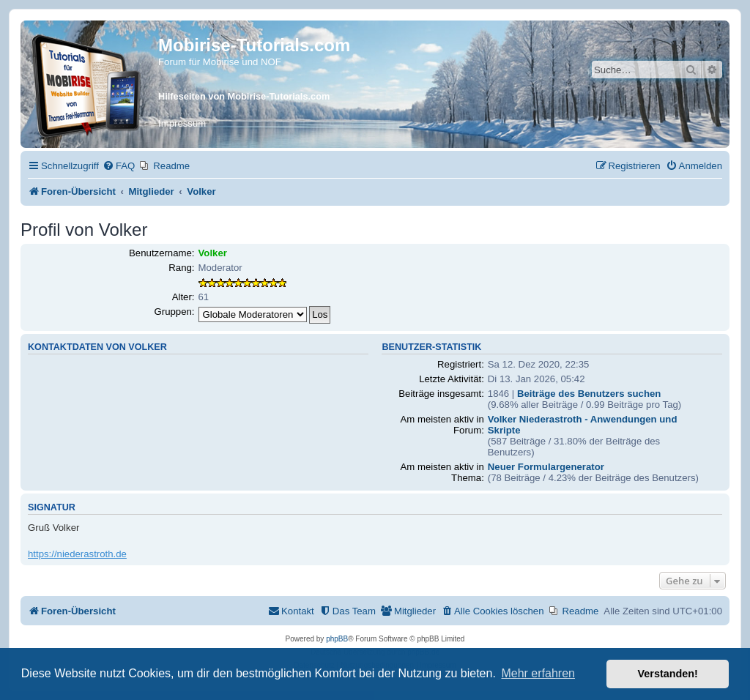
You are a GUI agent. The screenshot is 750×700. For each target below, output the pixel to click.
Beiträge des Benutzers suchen (589, 394)
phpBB (337, 639)
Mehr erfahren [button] (538, 673)
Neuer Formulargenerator (546, 467)
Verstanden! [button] (668, 674)
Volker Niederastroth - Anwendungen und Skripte (583, 425)
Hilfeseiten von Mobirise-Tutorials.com (244, 96)
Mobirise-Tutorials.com (254, 45)
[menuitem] (119, 166)
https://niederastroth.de (77, 554)
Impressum (182, 123)
